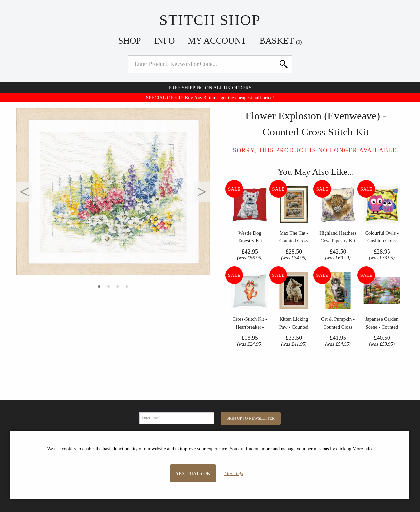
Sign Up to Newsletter (251, 418)
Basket (281, 41)
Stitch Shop (210, 20)
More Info (234, 473)
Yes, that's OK (193, 473)
